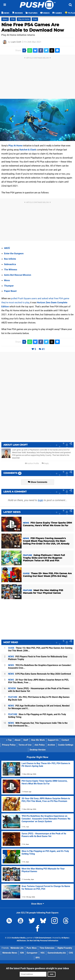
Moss (7, 280)
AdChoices (21, 941)
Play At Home (24, 19)
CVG (71, 953)
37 (17, 597)
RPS (38, 958)
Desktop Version (38, 750)
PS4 (13, 19)
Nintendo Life (17, 948)
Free (35, 19)
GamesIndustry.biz (57, 953)
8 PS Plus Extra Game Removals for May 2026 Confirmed (39, 674)
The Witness (11, 270)
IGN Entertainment (43, 938)
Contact (65, 740)
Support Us (53, 740)
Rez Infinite (10, 259)
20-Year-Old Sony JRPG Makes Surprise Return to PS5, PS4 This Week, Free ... (38, 681)
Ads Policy (40, 745)
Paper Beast (10, 291)
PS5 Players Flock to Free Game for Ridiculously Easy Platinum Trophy (38, 658)
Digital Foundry (65, 948)
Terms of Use (25, 745)
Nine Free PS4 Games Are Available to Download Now (33, 27)
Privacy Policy (9, 745)
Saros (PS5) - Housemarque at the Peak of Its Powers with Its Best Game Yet (39, 690)
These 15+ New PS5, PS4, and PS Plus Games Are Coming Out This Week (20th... (40, 649)
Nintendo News (10, 953)
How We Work (38, 740)
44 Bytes (65, 938)
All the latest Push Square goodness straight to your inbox (37, 968)
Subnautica (10, 264)
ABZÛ (7, 248)
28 (17, 546)
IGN (22, 953)
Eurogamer (32, 953)
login (41, 500)
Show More (38, 904)
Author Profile (32, 463)
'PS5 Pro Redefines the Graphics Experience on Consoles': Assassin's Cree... (40, 667)
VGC (43, 953)
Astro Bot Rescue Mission (18, 275)
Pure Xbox (32, 948)
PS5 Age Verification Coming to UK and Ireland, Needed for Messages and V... (39, 707)
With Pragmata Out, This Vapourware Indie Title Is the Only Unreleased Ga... (38, 724)
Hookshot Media (19, 938)
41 (43, 349)
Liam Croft (16, 42)
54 (17, 529)
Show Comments (38, 482)
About (17, 740)
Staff (26, 740)
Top (9, 740)
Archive (51, 745)
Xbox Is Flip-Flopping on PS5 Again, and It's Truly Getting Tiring (37, 716)
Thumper (9, 286)
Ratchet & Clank (28, 150)
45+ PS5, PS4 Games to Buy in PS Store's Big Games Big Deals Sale (39, 698)
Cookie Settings (66, 745)
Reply (45, 463)
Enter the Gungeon (14, 253)
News (5, 19)
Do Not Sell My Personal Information (43, 941)
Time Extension (47, 948)
